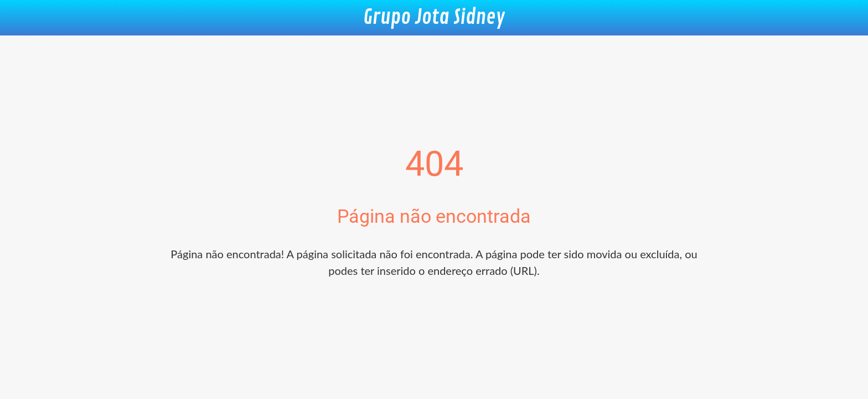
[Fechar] (22, 18)
